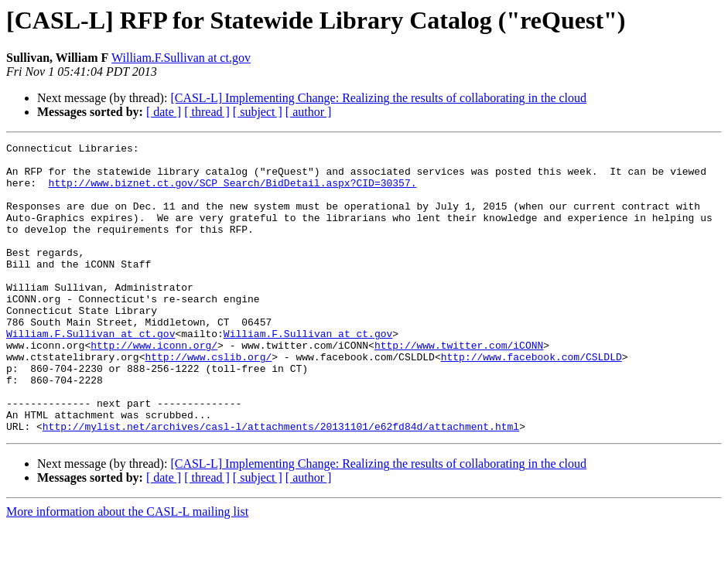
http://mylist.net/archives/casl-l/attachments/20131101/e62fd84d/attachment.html (281, 484)
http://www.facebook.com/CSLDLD (531, 401)
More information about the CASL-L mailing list (127, 569)
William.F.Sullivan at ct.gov (181, 58)
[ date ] (164, 112)
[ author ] (309, 112)
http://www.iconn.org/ (154, 387)
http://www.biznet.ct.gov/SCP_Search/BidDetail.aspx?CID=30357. (233, 192)
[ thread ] (207, 112)
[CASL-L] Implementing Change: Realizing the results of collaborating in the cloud (378, 98)
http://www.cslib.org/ (208, 401)
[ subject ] (258, 112)
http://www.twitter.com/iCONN (459, 387)
